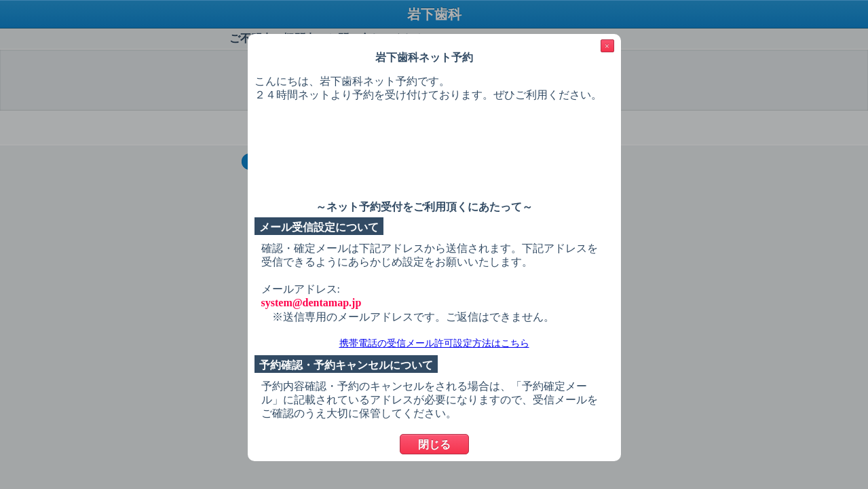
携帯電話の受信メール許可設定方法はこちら (434, 343)
